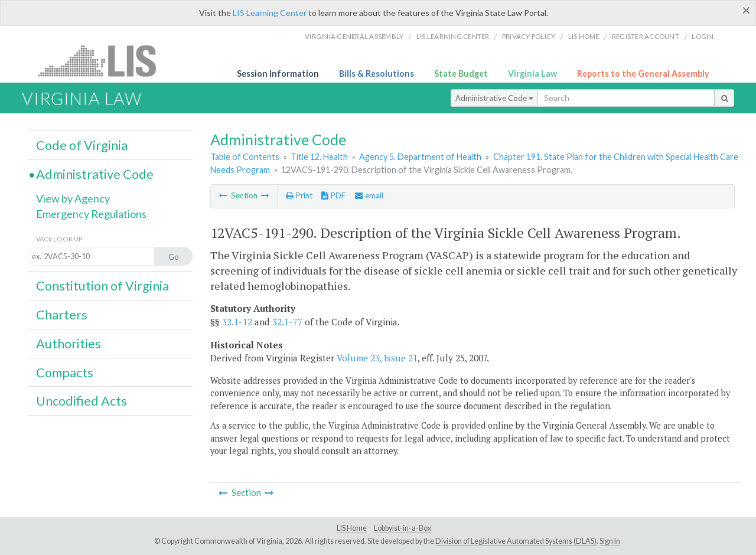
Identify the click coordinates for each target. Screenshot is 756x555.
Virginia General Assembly (354, 36)
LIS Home (352, 528)
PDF (333, 195)
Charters (62, 315)
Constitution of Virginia (102, 286)
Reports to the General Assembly (643, 74)
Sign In (610, 541)
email (369, 195)
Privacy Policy (529, 36)
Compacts (65, 373)
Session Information (278, 74)
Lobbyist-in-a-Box (403, 528)
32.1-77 (287, 322)
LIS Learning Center (270, 13)
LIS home (584, 36)
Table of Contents (245, 157)
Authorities (69, 344)
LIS (104, 61)
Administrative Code (494, 98)
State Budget (461, 74)
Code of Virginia (82, 145)
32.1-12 (237, 322)
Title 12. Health (319, 157)
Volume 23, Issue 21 (377, 358)
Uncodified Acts (82, 401)
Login (703, 36)
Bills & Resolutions (377, 74)
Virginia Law (532, 74)
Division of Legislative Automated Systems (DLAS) (516, 541)
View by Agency (73, 198)
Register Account (646, 36)
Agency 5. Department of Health (420, 157)
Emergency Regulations (91, 214)
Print (299, 195)
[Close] (746, 10)
